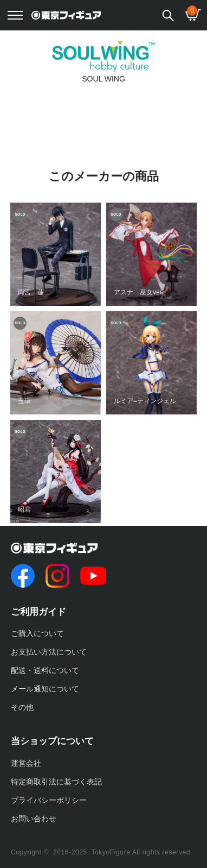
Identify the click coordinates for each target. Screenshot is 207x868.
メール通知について (45, 689)
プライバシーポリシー (49, 800)
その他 (22, 707)
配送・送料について (45, 670)
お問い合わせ (34, 819)
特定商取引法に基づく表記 (56, 782)
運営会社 (26, 763)
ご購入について (37, 633)
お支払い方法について (49, 652)
